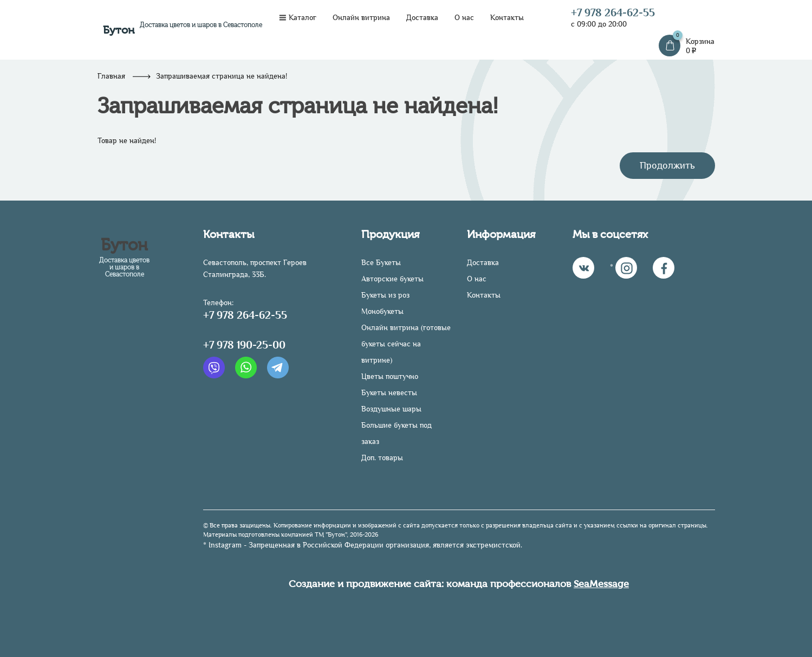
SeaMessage (601, 584)
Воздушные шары (391, 409)
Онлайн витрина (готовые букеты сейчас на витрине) (406, 344)
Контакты (507, 18)
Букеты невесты (389, 393)
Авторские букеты (392, 279)
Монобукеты (382, 311)
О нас (464, 18)
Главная (111, 76)
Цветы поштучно (390, 376)
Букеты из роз (385, 295)
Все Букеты (381, 263)
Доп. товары (382, 458)
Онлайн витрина (361, 18)
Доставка (422, 18)
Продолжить (667, 165)
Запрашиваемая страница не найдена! (222, 76)
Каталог (298, 18)
